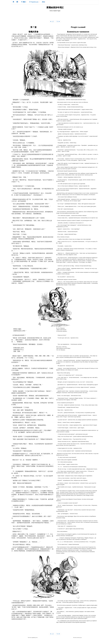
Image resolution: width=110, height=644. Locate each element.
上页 (52, 21)
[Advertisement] (55, 15)
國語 (24, 2)
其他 (44, 2)
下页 (58, 21)
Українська (34, 2)
